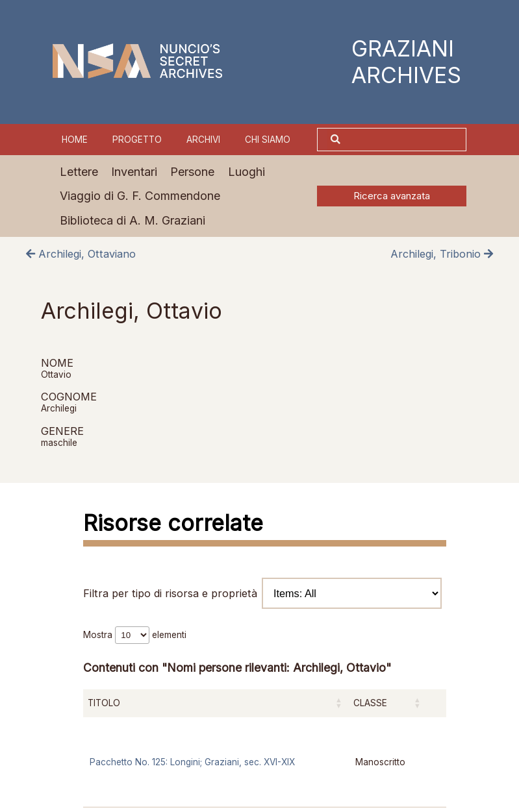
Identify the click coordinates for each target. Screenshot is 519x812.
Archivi (203, 140)
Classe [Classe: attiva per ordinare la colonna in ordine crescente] (370, 703)
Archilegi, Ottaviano (81, 254)
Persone (192, 172)
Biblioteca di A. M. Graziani (133, 220)
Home (75, 140)
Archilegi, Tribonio (442, 254)
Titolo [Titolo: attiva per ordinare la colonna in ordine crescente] (104, 703)
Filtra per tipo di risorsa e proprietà (262, 593)
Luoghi (247, 172)
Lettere (79, 172)
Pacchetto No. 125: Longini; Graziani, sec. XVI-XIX (192, 762)
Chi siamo (268, 140)
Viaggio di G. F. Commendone (140, 196)
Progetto (137, 140)
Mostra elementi (135, 635)
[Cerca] (405, 140)
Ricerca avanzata (392, 196)
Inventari (134, 172)
